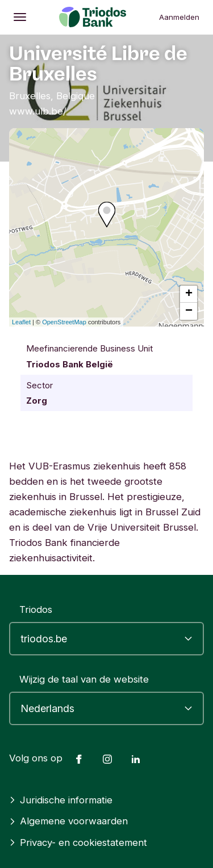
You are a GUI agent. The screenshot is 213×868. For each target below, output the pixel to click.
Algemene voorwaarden (68, 821)
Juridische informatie (61, 800)
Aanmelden (179, 17)
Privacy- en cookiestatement (78, 842)
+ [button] (189, 294)
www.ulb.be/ (38, 111)
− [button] (189, 311)
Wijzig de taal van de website (84, 679)
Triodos (36, 609)
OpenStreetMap (64, 322)
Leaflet (21, 322)
